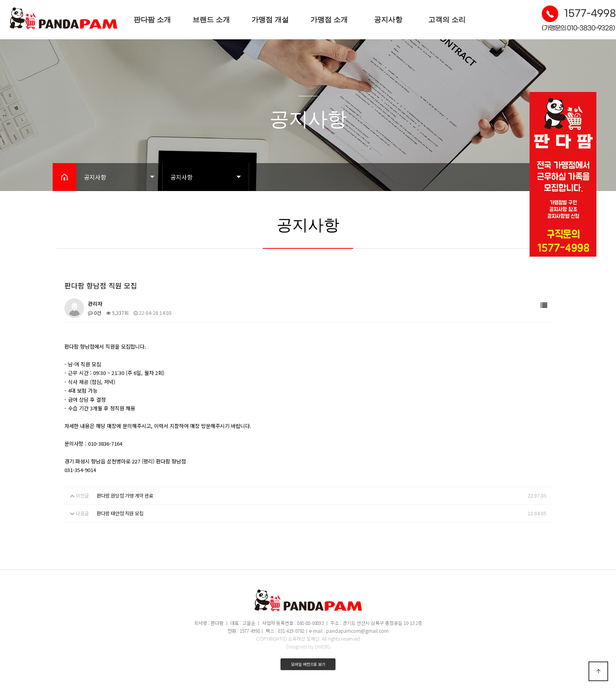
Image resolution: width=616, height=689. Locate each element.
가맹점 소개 (329, 20)
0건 (94, 313)
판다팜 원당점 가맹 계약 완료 (125, 495)
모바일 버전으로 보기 (308, 663)
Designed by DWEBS (308, 646)
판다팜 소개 (152, 20)
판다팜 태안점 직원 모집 (120, 513)
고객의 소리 (447, 20)
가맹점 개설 (270, 20)
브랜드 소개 (211, 20)
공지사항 (388, 20)
